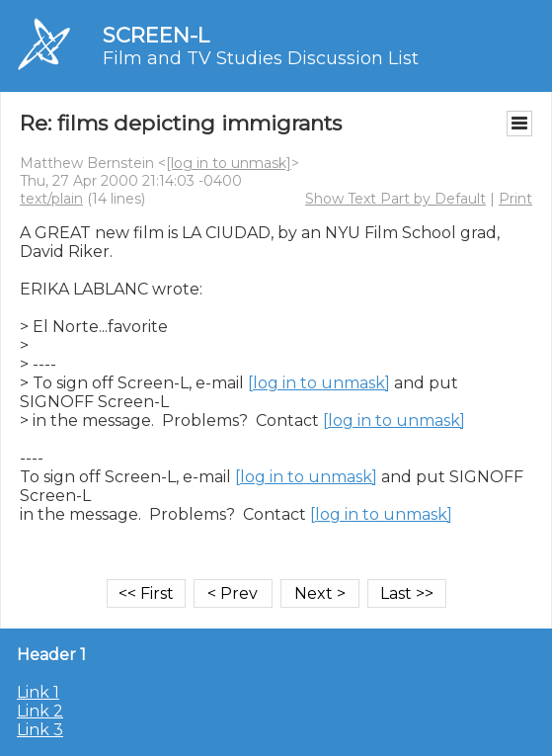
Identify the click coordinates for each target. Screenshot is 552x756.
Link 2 (40, 711)
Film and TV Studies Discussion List (261, 58)
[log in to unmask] (229, 163)
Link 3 (40, 730)
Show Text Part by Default (395, 199)
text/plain (51, 199)
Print (515, 199)
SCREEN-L (156, 35)
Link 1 (38, 692)
